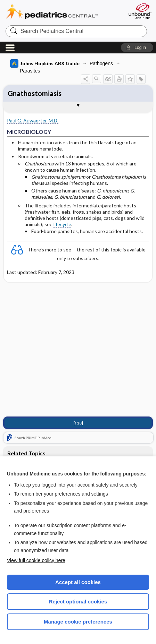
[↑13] (78, 423)
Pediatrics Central (60, 12)
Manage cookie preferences (78, 622)
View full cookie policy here (36, 560)
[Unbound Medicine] (140, 11)
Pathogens (101, 63)
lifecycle (62, 224)
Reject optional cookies (78, 602)
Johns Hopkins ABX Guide (45, 63)
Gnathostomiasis (35, 93)
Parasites (30, 71)
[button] (137, 48)
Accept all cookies (78, 582)
